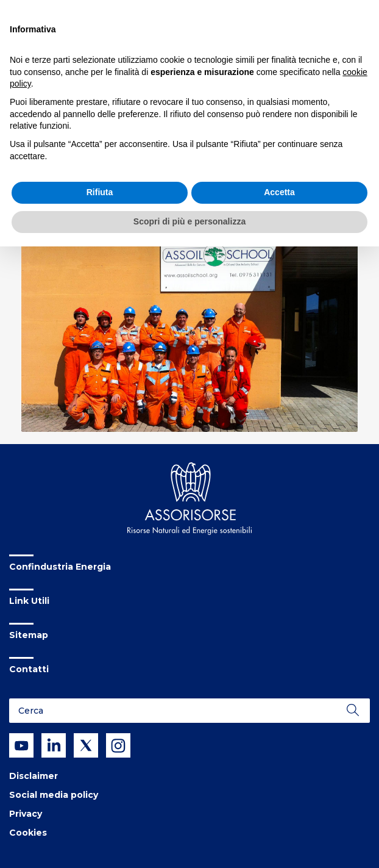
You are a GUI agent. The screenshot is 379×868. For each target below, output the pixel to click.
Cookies (28, 833)
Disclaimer (34, 776)
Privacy (26, 814)
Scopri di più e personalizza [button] (189, 221)
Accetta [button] (279, 192)
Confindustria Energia (60, 567)
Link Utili (29, 601)
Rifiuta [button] (100, 192)
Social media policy (54, 795)
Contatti (29, 669)
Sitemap (29, 635)
